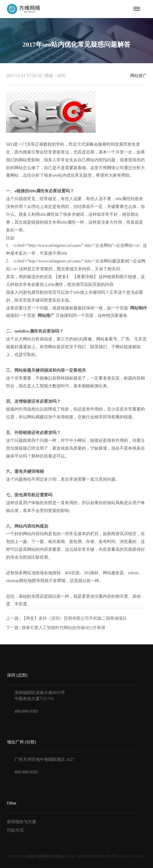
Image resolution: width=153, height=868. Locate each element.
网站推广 (139, 76)
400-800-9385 (26, 711)
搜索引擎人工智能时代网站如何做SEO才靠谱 (63, 628)
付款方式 (15, 830)
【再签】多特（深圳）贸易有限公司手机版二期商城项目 (74, 618)
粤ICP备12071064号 (128, 856)
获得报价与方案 (22, 822)
